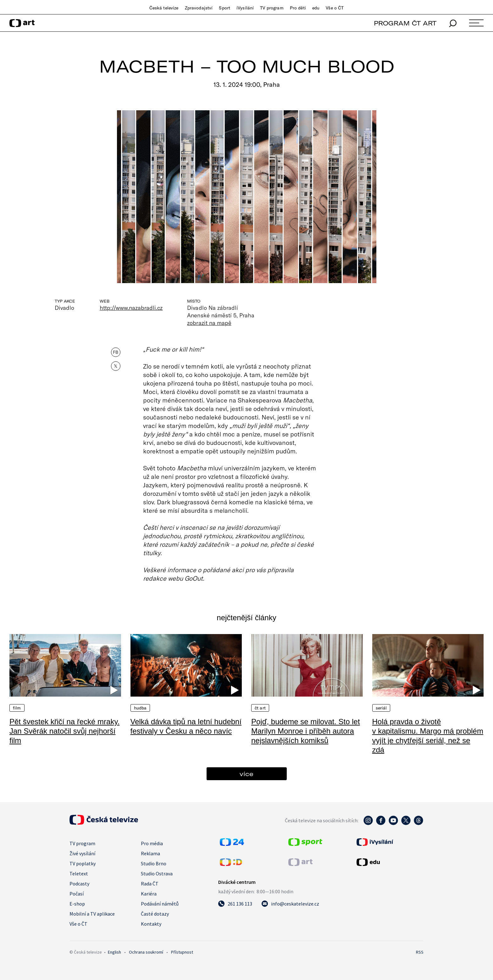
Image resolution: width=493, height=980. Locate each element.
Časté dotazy (155, 914)
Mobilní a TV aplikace (92, 914)
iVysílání (245, 8)
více (246, 774)
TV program (272, 8)
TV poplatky (83, 863)
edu (316, 8)
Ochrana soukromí (146, 952)
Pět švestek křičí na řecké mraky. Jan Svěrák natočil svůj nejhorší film (64, 731)
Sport (224, 8)
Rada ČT (150, 884)
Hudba (140, 708)
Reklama (150, 853)
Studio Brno (154, 863)
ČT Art (260, 708)
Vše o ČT (335, 8)
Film (17, 708)
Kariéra (149, 894)
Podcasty (79, 884)
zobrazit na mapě (209, 323)
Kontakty (151, 924)
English (114, 952)
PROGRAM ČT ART (405, 23)
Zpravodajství (199, 8)
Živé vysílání (82, 853)
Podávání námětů (160, 904)
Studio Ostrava (157, 873)
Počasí (77, 894)
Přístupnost (182, 952)
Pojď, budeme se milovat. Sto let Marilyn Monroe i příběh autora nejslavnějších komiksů (306, 731)
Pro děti (298, 8)
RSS (420, 952)
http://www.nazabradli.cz (131, 308)
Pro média (152, 843)
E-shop (77, 904)
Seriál (381, 708)
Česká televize (164, 8)
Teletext (79, 873)
